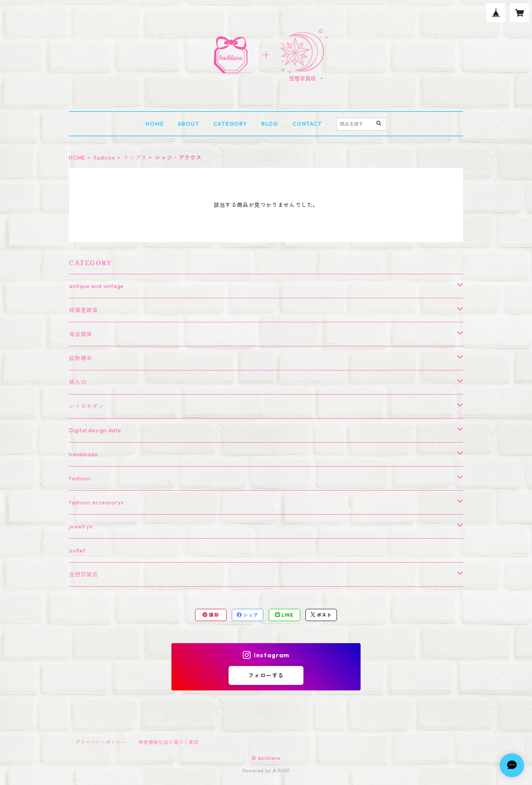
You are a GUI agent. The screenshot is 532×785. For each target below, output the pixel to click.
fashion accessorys (96, 502)
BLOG (270, 124)
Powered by (266, 771)
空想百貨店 (84, 575)
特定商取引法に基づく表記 (169, 742)
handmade (83, 454)
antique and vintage (96, 286)
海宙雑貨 (81, 334)
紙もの (78, 382)
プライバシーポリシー (100, 742)
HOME (154, 124)
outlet (77, 551)
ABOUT (188, 124)
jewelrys (81, 526)
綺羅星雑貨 (84, 310)
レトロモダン (86, 406)
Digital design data (95, 430)
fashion (105, 158)
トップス (135, 158)
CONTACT (307, 124)
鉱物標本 (81, 358)
